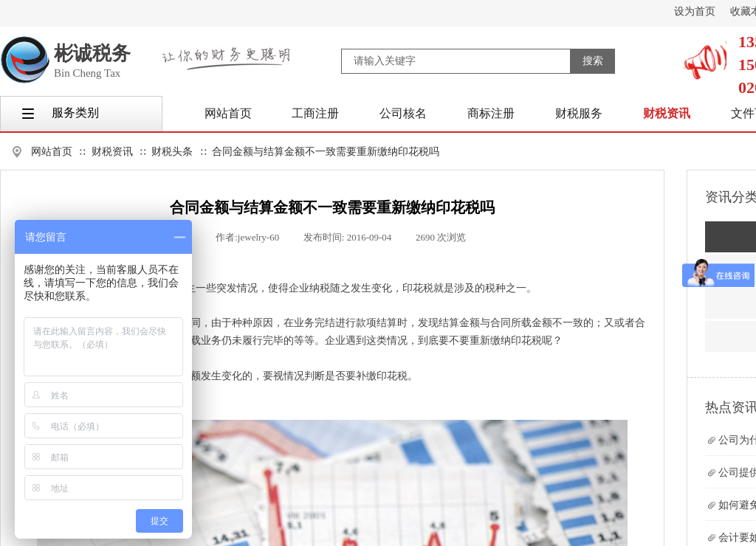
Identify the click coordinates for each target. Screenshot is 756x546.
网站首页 (52, 152)
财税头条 (172, 152)
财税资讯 (112, 152)
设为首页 (695, 11)
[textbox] (456, 61)
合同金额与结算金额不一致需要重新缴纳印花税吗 (326, 152)
